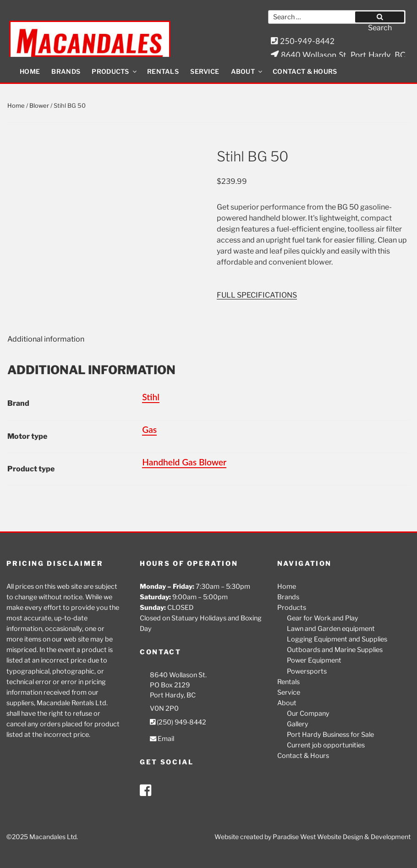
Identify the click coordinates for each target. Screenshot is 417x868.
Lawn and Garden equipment (331, 629)
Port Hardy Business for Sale (330, 735)
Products (115, 71)
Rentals (163, 71)
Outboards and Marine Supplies (335, 650)
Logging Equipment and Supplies (337, 639)
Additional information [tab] (46, 339)
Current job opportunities (326, 745)
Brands (66, 71)
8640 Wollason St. (178, 675)
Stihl (151, 397)
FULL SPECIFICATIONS (257, 295)
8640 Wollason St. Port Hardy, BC (338, 55)
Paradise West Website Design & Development (342, 837)
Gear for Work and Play (323, 618)
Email (162, 739)
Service (205, 71)
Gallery (298, 724)
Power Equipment (314, 660)
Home (30, 71)
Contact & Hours (305, 71)
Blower (39, 105)
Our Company (308, 713)
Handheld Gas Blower (184, 462)
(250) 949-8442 (178, 722)
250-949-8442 (303, 41)
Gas (149, 429)
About (247, 71)
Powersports (307, 671)
